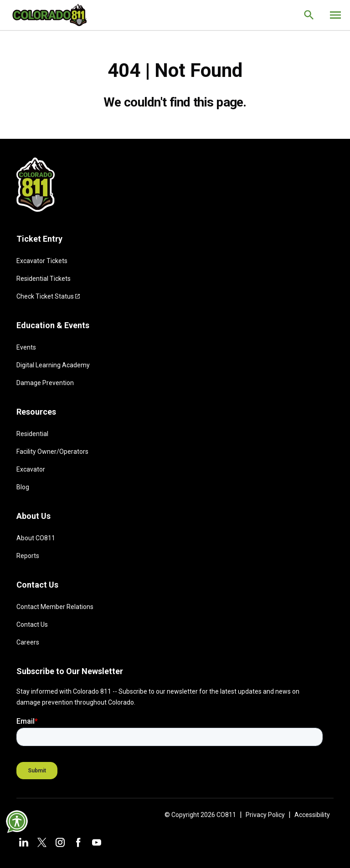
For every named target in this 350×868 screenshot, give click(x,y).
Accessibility (312, 815)
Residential (32, 434)
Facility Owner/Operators (52, 452)
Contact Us (32, 624)
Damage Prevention (45, 383)
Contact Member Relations (55, 607)
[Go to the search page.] (309, 15)
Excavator (31, 469)
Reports (28, 556)
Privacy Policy (265, 815)
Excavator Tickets (42, 261)
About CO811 (36, 538)
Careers (28, 642)
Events (26, 347)
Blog (23, 487)
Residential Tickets (44, 279)
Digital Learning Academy (53, 365)
